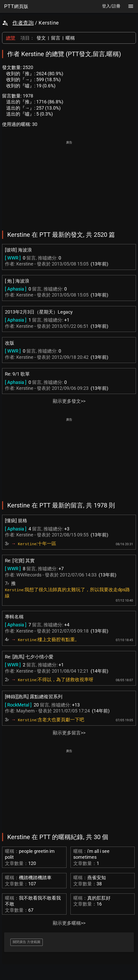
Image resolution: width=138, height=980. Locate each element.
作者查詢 (23, 23)
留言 (56, 38)
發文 (41, 38)
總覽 (11, 38)
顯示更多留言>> (69, 733)
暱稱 (70, 38)
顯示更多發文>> (69, 401)
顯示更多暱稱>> (69, 923)
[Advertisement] (69, 182)
